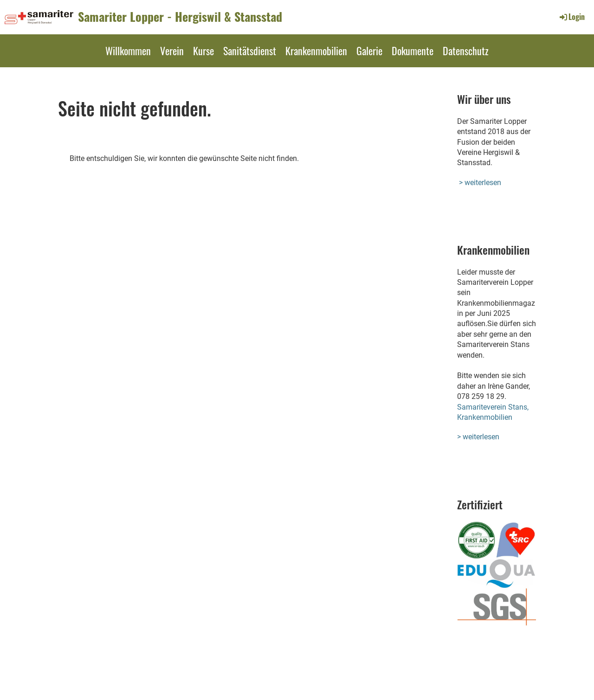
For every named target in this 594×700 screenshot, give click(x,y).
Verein (172, 51)
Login (571, 17)
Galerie (369, 51)
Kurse (203, 51)
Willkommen (128, 51)
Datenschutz (466, 51)
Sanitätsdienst (250, 51)
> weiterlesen (480, 183)
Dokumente (413, 51)
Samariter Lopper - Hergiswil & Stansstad (180, 17)
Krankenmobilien (316, 51)
